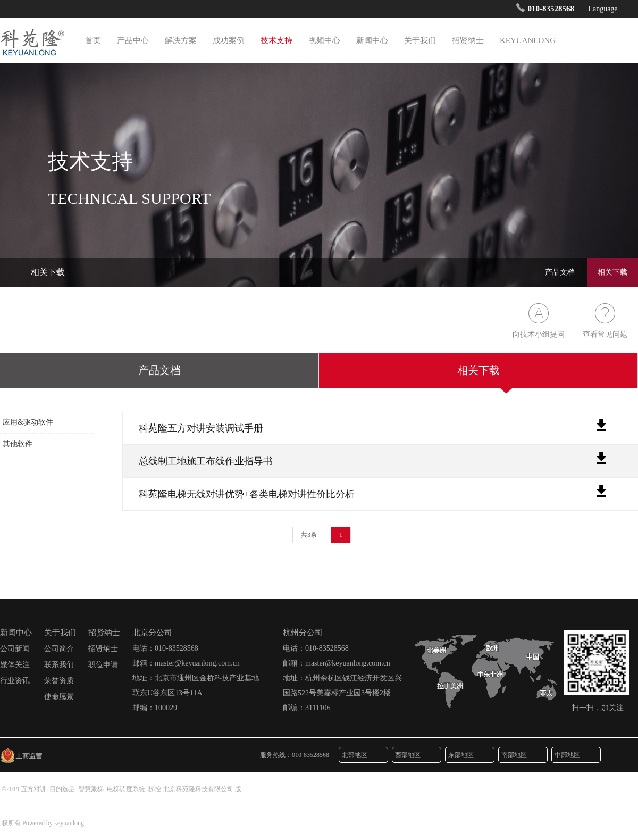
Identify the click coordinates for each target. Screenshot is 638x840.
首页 (93, 40)
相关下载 (612, 272)
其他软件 (18, 444)
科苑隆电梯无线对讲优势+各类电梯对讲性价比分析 (247, 494)
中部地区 (574, 755)
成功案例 (229, 40)
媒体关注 (15, 665)
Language (606, 9)
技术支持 (276, 40)
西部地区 (415, 755)
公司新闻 (15, 649)
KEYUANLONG (528, 40)
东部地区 (468, 755)
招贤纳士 (468, 40)
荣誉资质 (59, 681)
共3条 (309, 535)
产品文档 (560, 272)
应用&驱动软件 (28, 422)
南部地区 (521, 755)
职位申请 (103, 665)
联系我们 (59, 665)
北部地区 (362, 755)
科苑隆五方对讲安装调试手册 (201, 428)
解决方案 (181, 40)
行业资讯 (15, 681)
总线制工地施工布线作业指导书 (206, 461)
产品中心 (133, 40)
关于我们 (420, 40)
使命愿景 (59, 697)
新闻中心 (372, 40)
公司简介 (59, 649)
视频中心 (324, 40)
